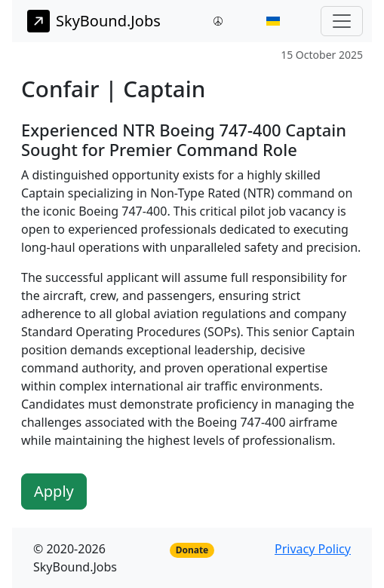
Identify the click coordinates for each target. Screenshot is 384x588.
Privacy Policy (313, 549)
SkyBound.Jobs (94, 21)
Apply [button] (54, 491)
